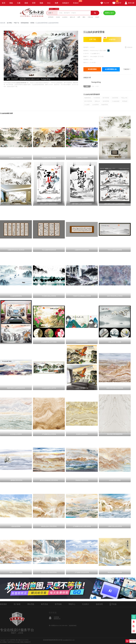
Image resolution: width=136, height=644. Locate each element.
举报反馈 (130, 47)
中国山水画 (124, 98)
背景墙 (32, 23)
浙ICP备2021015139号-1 (22, 640)
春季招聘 (51, 17)
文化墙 (58, 17)
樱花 (84, 17)
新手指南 (58, 604)
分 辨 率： (87, 54)
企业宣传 (65, 17)
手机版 (113, 604)
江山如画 (87, 105)
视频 (41, 3)
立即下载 (92, 39)
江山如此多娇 (116, 101)
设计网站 (9, 23)
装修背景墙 (105, 105)
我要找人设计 (109, 13)
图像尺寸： (87, 57)
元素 (19, 3)
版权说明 (99, 604)
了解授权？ (127, 69)
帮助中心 (72, 604)
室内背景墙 (106, 101)
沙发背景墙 (115, 98)
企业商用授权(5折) (111, 69)
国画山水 (97, 101)
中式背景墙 (97, 98)
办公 (49, 3)
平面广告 (16, 23)
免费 (56, 3)
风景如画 (125, 101)
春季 (79, 17)
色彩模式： (87, 60)
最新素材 (3, 604)
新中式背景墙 (88, 101)
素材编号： (87, 47)
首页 (4, 3)
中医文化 (90, 17)
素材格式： (87, 51)
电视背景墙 (88, 98)
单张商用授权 (92, 69)
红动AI (77, 2)
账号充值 (45, 604)
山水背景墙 (95, 105)
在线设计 (66, 3)
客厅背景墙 (106, 98)
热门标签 (17, 604)
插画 (26, 3)
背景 (34, 3)
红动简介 (86, 604)
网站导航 (31, 604)
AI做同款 (109, 39)
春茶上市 (72, 17)
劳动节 (97, 17)
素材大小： (87, 63)
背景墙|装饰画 (25, 23)
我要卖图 (134, 617)
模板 (11, 3)
